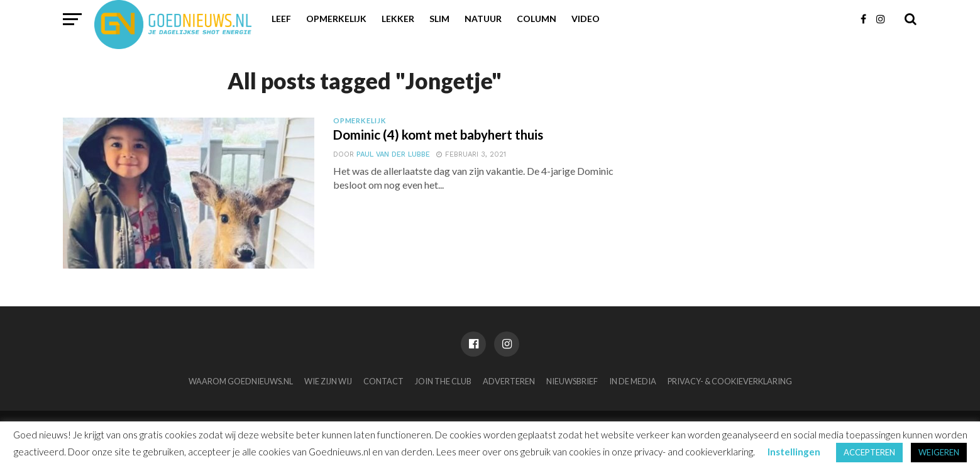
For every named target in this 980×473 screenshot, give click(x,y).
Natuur (483, 19)
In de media (633, 381)
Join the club (443, 381)
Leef (281, 19)
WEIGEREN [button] (939, 452)
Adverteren (509, 381)
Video (586, 19)
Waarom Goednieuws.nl (241, 381)
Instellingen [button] (794, 452)
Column (537, 19)
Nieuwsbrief (572, 381)
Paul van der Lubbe (392, 156)
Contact (383, 381)
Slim (439, 19)
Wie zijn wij (328, 381)
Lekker (398, 19)
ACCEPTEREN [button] (869, 452)
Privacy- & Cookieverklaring (730, 381)
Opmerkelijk (336, 19)
